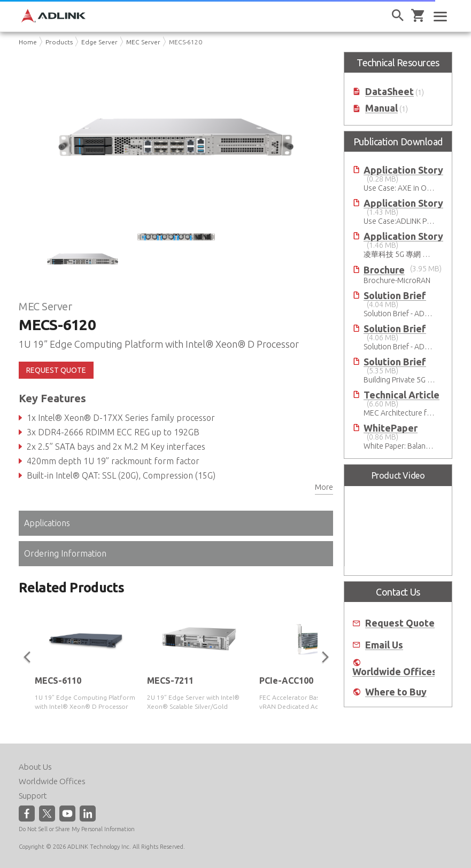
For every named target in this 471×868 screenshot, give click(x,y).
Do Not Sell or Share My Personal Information (77, 829)
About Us (35, 767)
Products (59, 42)
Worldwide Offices (395, 672)
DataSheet (389, 92)
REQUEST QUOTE (56, 370)
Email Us (384, 645)
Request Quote (400, 623)
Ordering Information (65, 553)
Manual (381, 108)
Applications (47, 523)
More (324, 487)
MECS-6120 (186, 42)
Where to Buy (396, 692)
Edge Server (99, 42)
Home (28, 42)
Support (33, 796)
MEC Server (143, 42)
